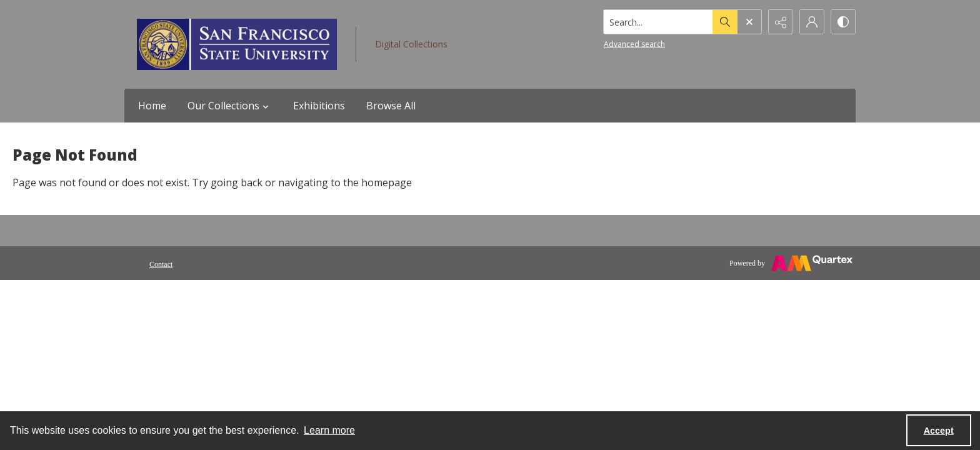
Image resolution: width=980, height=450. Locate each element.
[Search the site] (658, 22)
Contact (161, 264)
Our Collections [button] (230, 106)
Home (152, 106)
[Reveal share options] (781, 22)
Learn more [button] (329, 430)
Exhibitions (319, 106)
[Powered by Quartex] (791, 263)
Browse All (391, 106)
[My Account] (812, 22)
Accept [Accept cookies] (939, 431)
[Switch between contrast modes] (843, 22)
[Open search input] (749, 22)
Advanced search (634, 44)
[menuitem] (161, 263)
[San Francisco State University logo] (237, 44)
